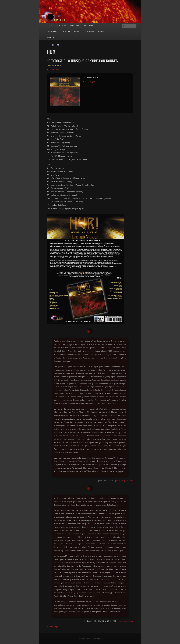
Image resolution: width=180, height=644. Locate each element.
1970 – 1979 (61, 26)
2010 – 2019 (65, 32)
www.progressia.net (124, 481)
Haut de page (52, 626)
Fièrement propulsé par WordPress (90, 639)
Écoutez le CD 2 (90, 82)
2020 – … (78, 32)
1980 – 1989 (75, 26)
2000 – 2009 (52, 32)
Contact (101, 32)
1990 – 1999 (88, 26)
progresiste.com (126, 621)
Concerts (50, 37)
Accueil (50, 26)
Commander (90, 32)
